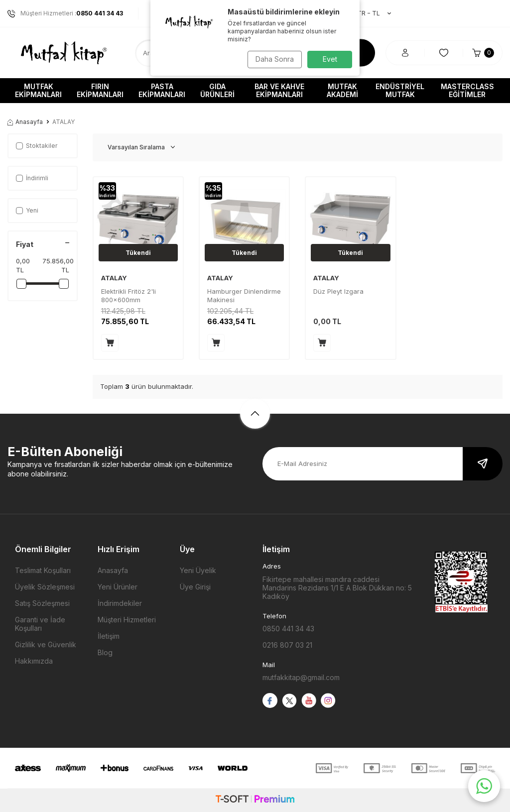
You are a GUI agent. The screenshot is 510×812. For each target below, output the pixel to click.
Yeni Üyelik (198, 570)
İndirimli (32, 178)
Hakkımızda (34, 661)
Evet (330, 59)
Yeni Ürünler (118, 587)
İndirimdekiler (120, 603)
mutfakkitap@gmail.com (301, 677)
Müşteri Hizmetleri (127, 620)
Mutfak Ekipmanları (38, 90)
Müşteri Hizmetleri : (65, 13)
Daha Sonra (273, 59)
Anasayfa (25, 122)
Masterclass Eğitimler (467, 90)
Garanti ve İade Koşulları (40, 624)
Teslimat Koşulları (43, 570)
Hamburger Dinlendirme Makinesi (244, 295)
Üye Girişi (195, 587)
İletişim (109, 636)
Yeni (27, 210)
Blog (105, 652)
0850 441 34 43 (288, 629)
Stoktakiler (37, 146)
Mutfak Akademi (342, 90)
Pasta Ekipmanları (162, 90)
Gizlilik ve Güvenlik (46, 644)
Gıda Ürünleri (217, 90)
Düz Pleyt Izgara (338, 291)
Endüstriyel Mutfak (400, 90)
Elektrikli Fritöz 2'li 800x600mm (128, 295)
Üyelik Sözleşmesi (45, 587)
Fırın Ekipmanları (100, 90)
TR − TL (369, 13)
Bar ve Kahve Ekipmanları (279, 90)
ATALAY (114, 278)
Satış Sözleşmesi (42, 603)
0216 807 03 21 (287, 645)
